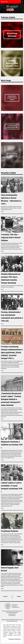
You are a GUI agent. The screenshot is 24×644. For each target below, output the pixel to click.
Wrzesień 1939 (4, 2)
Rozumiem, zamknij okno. (15, 639)
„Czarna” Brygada (12, 155)
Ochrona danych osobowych (12, 621)
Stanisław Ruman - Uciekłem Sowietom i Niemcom (12, 98)
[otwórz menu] (22, 2)
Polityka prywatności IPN (6, 620)
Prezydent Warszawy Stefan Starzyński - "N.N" (12, 63)
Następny (19, 596)
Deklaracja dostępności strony (17, 620)
